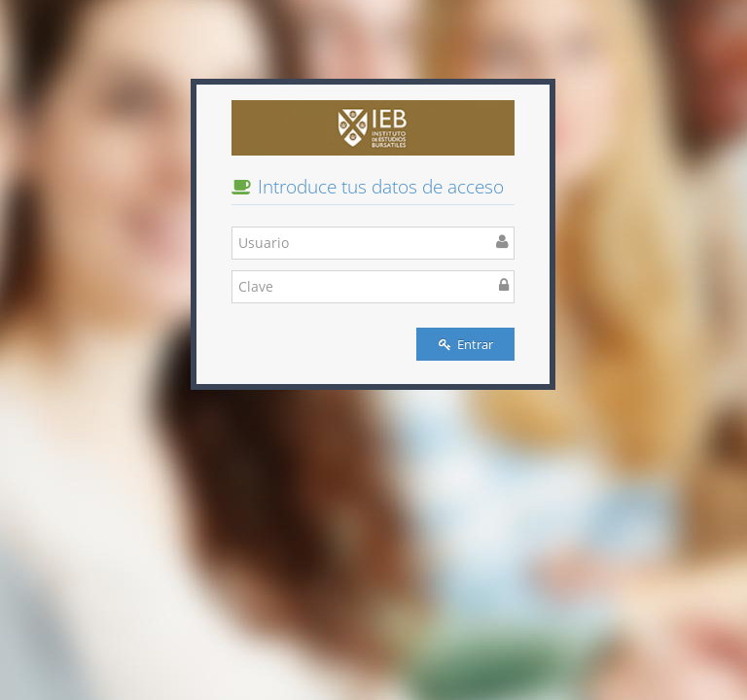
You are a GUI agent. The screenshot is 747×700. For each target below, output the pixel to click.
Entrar (466, 344)
